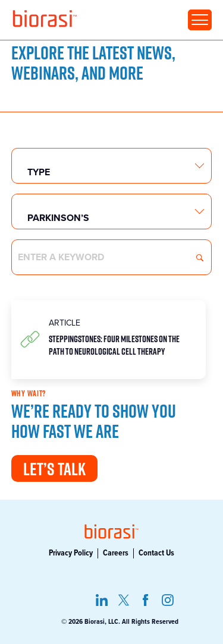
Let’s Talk (54, 469)
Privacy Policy (71, 553)
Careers (116, 553)
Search (200, 258)
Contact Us (156, 553)
